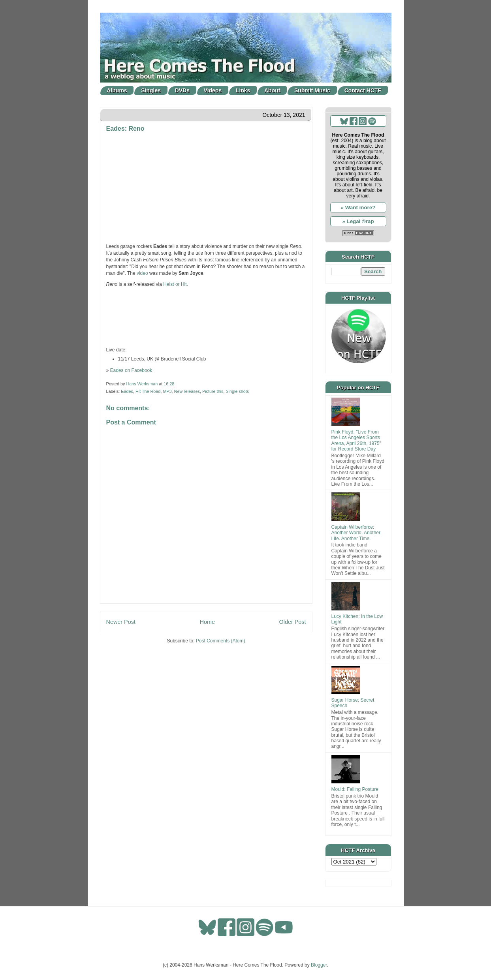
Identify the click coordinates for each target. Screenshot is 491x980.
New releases (187, 391)
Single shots (237, 391)
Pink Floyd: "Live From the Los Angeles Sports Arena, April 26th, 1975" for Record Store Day (356, 440)
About (272, 90)
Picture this (213, 391)
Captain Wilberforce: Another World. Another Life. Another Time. (356, 533)
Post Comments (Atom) (221, 641)
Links (243, 90)
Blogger (319, 965)
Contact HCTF (363, 90)
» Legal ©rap (358, 221)
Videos (213, 90)
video (142, 273)
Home (207, 622)
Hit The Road (148, 391)
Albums (117, 90)
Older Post (293, 622)
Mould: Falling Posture (355, 789)
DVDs (182, 90)
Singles (151, 90)
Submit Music (312, 90)
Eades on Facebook (131, 370)
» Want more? (358, 207)
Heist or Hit (175, 284)
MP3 (167, 391)
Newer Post (121, 622)
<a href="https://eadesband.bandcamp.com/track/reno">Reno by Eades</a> (206, 316)
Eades (127, 391)
